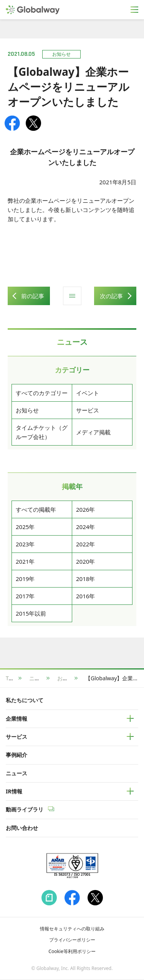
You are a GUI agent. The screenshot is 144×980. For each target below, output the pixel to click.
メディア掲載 (93, 432)
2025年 (25, 527)
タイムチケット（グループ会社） (42, 432)
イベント (88, 393)
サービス (88, 410)
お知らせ (27, 410)
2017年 (25, 596)
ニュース (40, 678)
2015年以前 (31, 613)
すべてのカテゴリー (42, 393)
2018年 (85, 579)
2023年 (25, 544)
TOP (11, 678)
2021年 (25, 561)
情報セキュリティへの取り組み (72, 929)
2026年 (85, 509)
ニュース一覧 (72, 296)
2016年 (85, 596)
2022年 (85, 544)
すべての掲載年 (36, 509)
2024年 (85, 527)
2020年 (85, 561)
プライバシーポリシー (72, 940)
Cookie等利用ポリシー (72, 951)
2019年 (25, 579)
